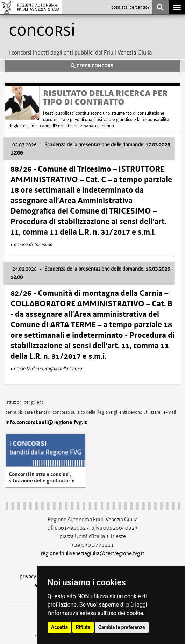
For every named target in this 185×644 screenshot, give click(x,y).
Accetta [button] (60, 627)
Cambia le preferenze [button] (122, 627)
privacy (28, 576)
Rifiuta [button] (83, 627)
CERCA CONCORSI (93, 66)
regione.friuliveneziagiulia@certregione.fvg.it (93, 553)
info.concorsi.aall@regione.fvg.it (46, 422)
